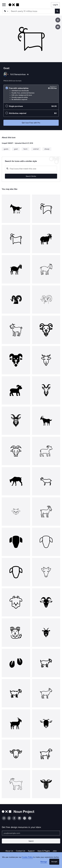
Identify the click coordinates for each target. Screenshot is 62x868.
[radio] (31, 94)
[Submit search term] (57, 11)
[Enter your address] (31, 833)
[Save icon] (58, 20)
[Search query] (31, 169)
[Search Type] (6, 11)
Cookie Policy (27, 857)
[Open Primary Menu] (4, 5)
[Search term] (32, 11)
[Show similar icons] (58, 27)
